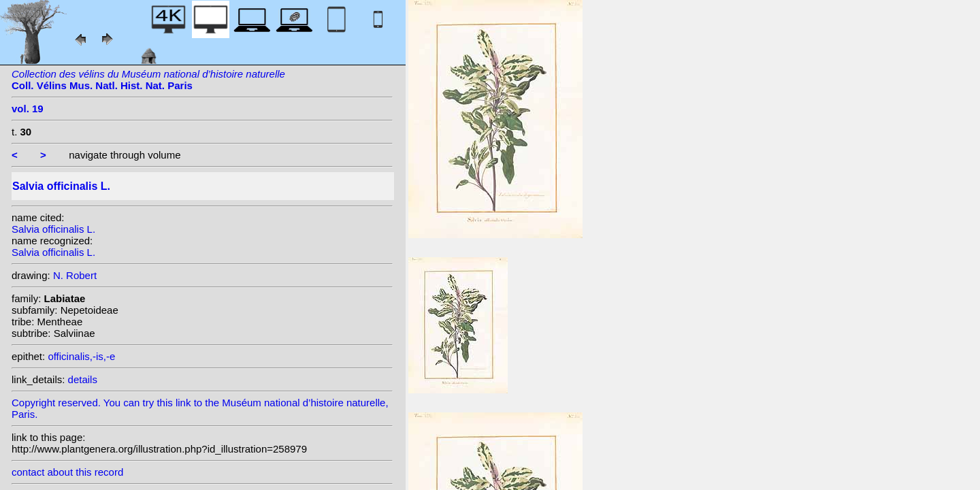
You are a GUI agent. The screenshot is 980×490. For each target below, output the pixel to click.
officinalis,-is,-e (81, 356)
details (83, 379)
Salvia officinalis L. (53, 229)
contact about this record (67, 472)
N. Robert (75, 275)
